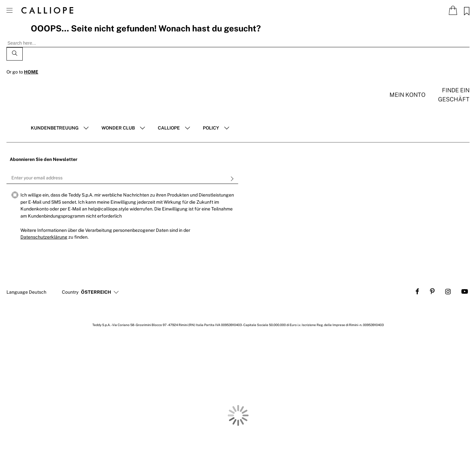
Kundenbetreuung (55, 128)
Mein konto (407, 95)
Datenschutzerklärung (44, 237)
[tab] (60, 128)
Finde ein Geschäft (454, 95)
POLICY (211, 128)
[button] (96, 292)
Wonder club (118, 128)
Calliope (169, 128)
